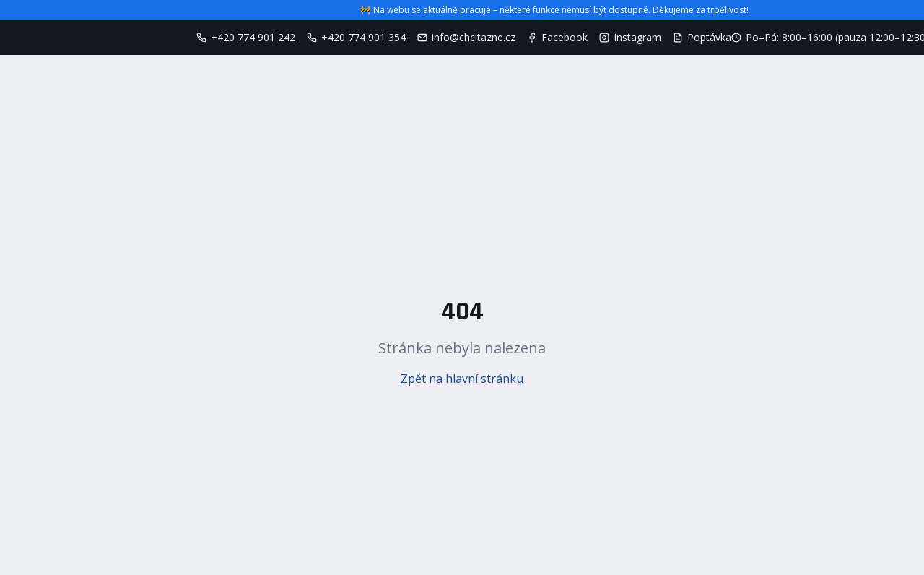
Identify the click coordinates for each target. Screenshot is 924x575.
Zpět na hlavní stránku (462, 379)
